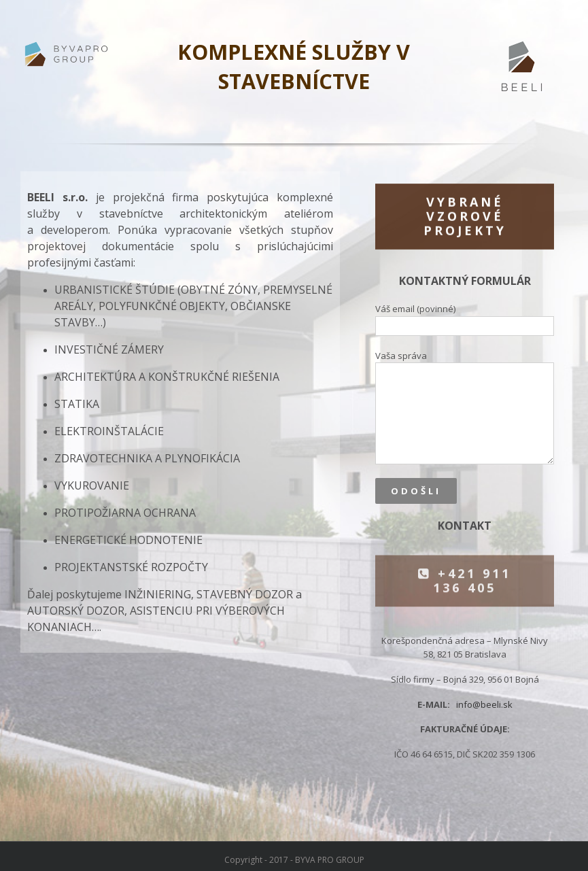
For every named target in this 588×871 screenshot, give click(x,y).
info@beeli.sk (484, 704)
